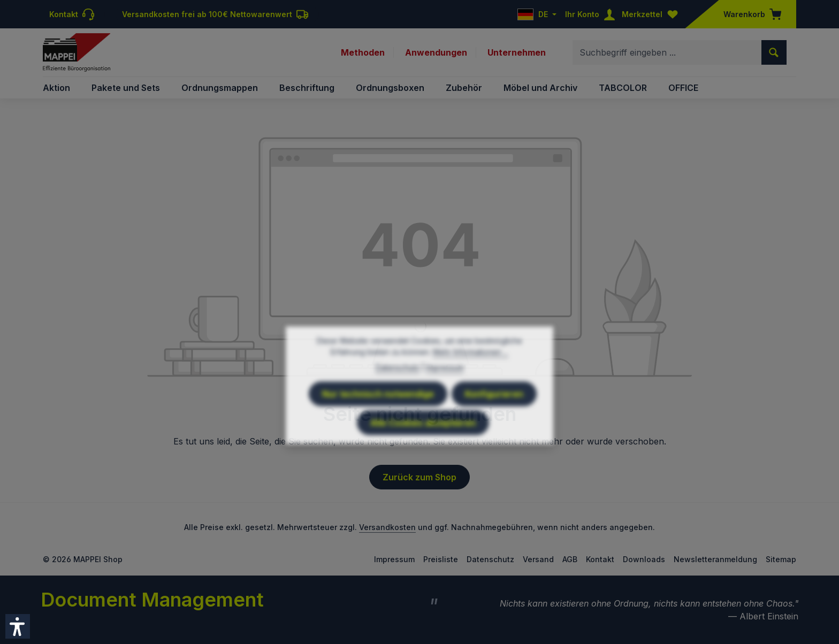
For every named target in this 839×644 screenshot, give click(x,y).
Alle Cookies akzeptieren (423, 446)
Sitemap (781, 559)
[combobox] (667, 52)
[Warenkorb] (749, 14)
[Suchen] (774, 52)
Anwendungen (436, 52)
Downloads (644, 559)
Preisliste (441, 559)
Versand (538, 559)
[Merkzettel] (652, 14)
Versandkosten (387, 527)
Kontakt (600, 559)
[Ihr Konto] (592, 14)
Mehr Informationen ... (471, 375)
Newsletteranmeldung (715, 559)
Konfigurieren (494, 417)
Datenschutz (490, 559)
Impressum (394, 559)
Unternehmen (517, 52)
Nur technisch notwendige (378, 417)
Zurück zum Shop (419, 477)
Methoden (363, 52)
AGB (570, 559)
